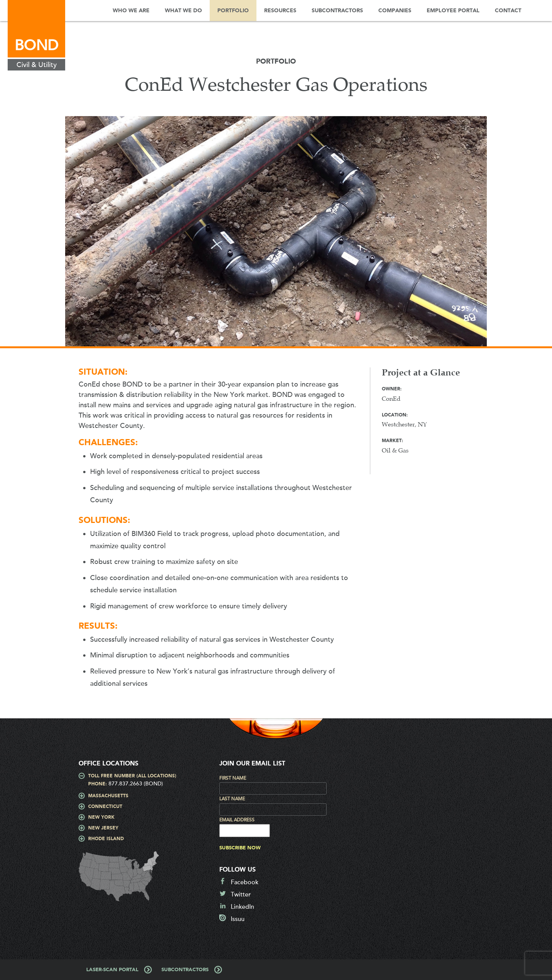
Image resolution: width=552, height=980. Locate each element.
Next (500, 235)
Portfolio (233, 11)
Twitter (241, 895)
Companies (395, 11)
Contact (508, 11)
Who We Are (131, 11)
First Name (233, 778)
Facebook (245, 882)
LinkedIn (242, 907)
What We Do (183, 11)
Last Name (232, 799)
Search (540, 11)
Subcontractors (337, 11)
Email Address (237, 820)
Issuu (238, 919)
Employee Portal (453, 11)
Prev (52, 235)
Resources (280, 11)
